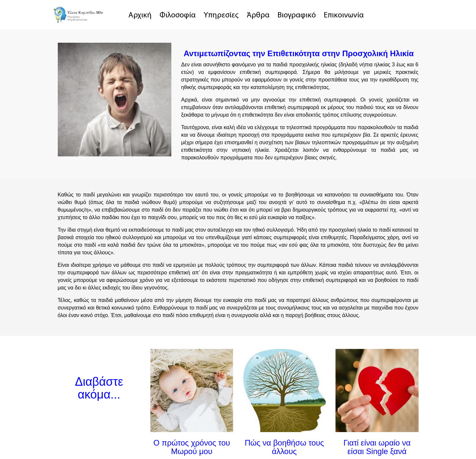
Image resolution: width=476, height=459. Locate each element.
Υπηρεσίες (221, 15)
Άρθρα (258, 15)
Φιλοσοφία (178, 15)
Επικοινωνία (344, 15)
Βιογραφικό (297, 15)
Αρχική (140, 15)
